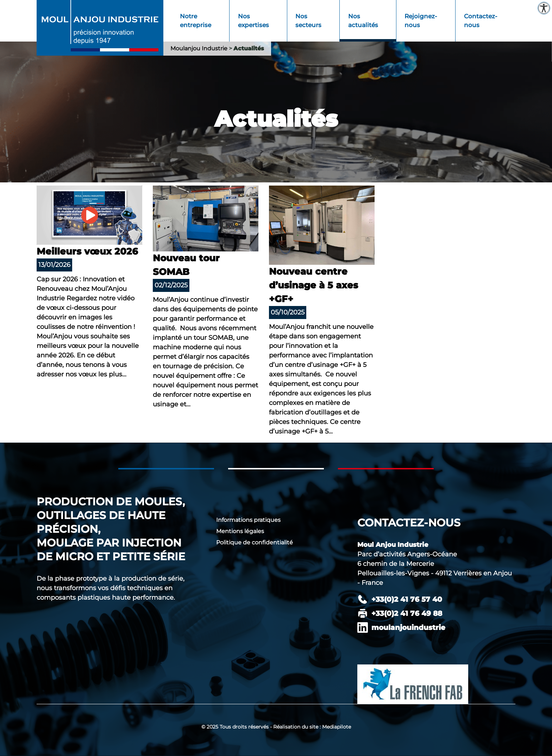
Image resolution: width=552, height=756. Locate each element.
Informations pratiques (248, 520)
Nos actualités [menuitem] (363, 21)
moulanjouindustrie (408, 627)
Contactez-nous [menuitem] (481, 21)
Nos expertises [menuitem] (253, 21)
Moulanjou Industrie (199, 48)
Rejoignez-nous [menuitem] (421, 21)
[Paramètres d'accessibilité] (544, 8)
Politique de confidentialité (255, 542)
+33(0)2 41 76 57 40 (407, 599)
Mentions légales (240, 531)
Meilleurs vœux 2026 (87, 251)
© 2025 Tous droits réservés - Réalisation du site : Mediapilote (276, 727)
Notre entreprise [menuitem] (196, 21)
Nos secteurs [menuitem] (308, 21)
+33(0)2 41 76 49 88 (407, 613)
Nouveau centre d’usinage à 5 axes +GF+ (313, 285)
